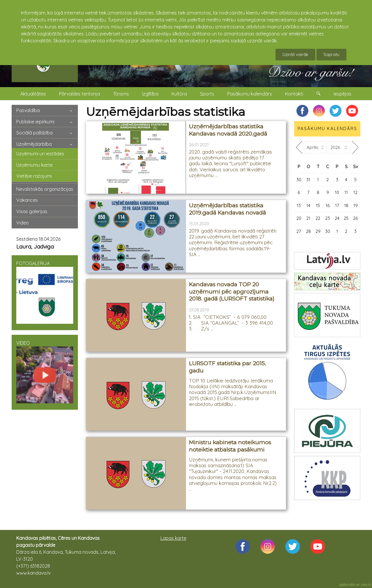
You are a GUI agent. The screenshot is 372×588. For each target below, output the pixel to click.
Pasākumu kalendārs (250, 94)
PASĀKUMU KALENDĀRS (327, 128)
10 (337, 192)
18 (346, 205)
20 (299, 218)
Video (23, 223)
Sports (207, 94)
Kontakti (294, 94)
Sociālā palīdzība (34, 133)
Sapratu (331, 54)
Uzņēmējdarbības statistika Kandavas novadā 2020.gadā (228, 130)
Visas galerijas (32, 211)
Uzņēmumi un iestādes (40, 154)
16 (328, 205)
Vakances (27, 200)
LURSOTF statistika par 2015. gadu (227, 367)
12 (355, 192)
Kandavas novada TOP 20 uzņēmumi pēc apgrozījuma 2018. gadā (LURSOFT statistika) (232, 292)
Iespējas (343, 94)
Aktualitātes (33, 94)
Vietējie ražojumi (34, 176)
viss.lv (366, 585)
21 (308, 218)
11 (346, 192)
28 (308, 231)
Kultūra (179, 94)
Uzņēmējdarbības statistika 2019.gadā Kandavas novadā (227, 209)
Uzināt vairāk (295, 54)
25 (346, 218)
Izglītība (150, 94)
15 (318, 205)
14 (308, 205)
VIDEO (45, 372)
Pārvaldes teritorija (79, 94)
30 (299, 180)
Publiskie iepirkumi (35, 122)
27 (299, 231)
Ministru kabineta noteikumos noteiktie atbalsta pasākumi (230, 446)
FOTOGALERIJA (45, 292)
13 (299, 205)
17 (337, 205)
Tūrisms (121, 94)
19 (356, 205)
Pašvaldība (28, 110)
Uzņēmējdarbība (34, 144)
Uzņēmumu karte (34, 165)
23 (328, 218)
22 (318, 218)
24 (337, 218)
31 (308, 180)
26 (355, 218)
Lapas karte (173, 538)
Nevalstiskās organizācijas (45, 189)
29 (318, 231)
